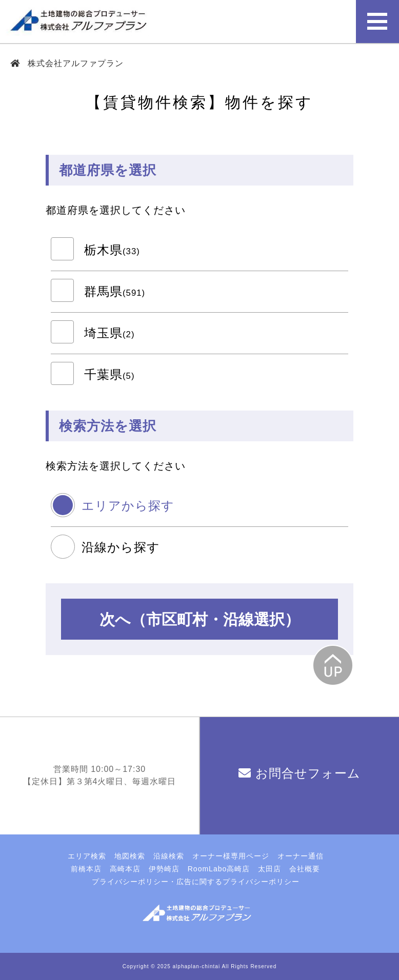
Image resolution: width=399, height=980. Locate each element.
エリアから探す (128, 506)
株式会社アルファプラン (74, 63)
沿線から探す (121, 547)
